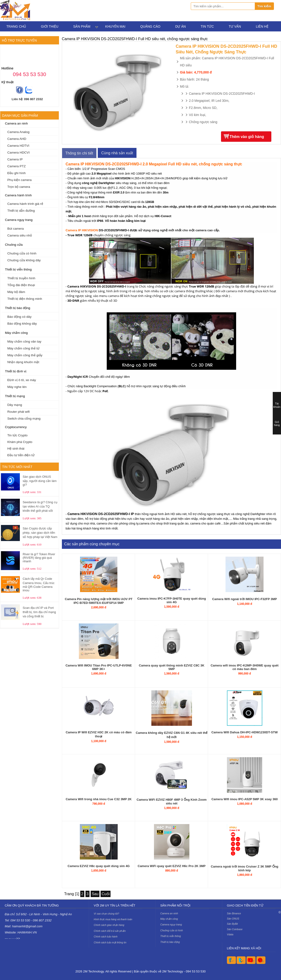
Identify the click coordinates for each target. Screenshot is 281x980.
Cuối (106, 894)
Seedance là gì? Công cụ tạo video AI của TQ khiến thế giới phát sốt (40, 506)
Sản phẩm (82, 26)
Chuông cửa (14, 245)
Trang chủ (16, 26)
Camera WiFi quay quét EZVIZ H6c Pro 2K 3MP (172, 866)
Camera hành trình (18, 195)
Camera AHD (17, 139)
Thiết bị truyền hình (21, 278)
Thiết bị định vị (16, 371)
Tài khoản (277, 405)
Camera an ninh (16, 123)
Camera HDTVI (18, 146)
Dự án (180, 26)
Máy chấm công (16, 333)
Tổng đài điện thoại (21, 285)
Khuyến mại (115, 26)
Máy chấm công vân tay (24, 342)
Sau (95, 894)
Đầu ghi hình (17, 173)
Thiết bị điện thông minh (25, 299)
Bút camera (16, 229)
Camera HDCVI (18, 153)
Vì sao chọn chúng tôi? (106, 914)
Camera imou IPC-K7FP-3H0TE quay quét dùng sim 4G (172, 600)
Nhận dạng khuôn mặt (23, 362)
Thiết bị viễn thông (18, 269)
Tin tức (207, 26)
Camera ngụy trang (19, 220)
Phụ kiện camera (19, 180)
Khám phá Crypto (20, 442)
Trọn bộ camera (19, 187)
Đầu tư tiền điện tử (21, 455)
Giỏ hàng (277, 423)
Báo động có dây (19, 317)
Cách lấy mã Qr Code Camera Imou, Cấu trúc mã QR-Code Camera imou (39, 585)
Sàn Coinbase (235, 929)
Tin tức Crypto (17, 435)
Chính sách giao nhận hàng (109, 925)
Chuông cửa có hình (22, 253)
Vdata (230, 934)
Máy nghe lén (17, 387)
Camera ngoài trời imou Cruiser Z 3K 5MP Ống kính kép (245, 868)
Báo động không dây (22, 324)
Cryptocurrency (16, 427)
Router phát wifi (18, 412)
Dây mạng (15, 405)
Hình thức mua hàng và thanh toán (113, 919)
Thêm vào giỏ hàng (247, 137)
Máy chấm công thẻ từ (23, 348)
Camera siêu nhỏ (20, 235)
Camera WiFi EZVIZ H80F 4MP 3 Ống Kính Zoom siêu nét (172, 802)
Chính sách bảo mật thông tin (110, 942)
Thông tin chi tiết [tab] (79, 153)
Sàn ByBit (232, 924)
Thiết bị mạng (15, 396)
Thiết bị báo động (18, 308)
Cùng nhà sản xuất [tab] (117, 153)
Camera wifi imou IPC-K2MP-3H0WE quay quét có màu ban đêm (245, 667)
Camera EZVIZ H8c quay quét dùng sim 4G (99, 866)
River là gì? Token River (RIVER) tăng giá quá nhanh (39, 558)
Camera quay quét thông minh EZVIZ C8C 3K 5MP (172, 667)
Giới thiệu (50, 26)
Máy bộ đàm (16, 292)
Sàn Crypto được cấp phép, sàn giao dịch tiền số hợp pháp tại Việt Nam (40, 533)
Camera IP (15, 159)
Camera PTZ (17, 166)
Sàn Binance (234, 913)
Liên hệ (262, 26)
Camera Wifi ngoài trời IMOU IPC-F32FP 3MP (245, 599)
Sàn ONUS (233, 919)
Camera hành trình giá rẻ (25, 204)
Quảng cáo (150, 26)
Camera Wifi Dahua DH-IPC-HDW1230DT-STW (245, 732)
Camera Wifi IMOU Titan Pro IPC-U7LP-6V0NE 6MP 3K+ (99, 667)
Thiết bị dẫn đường (21, 211)
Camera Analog (18, 132)
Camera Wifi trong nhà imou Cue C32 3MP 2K (99, 799)
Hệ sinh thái (16, 449)
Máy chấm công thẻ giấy (25, 355)
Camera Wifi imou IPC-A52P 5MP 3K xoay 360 (244, 799)
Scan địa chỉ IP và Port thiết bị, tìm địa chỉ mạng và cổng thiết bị (39, 612)
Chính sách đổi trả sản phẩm (110, 931)
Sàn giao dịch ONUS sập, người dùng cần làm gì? (40, 481)
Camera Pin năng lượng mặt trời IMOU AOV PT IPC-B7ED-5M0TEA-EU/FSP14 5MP (99, 601)
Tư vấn (235, 26)
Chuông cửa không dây (24, 260)
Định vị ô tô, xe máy (22, 380)
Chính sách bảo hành (106, 937)
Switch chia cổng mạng (24, 419)
